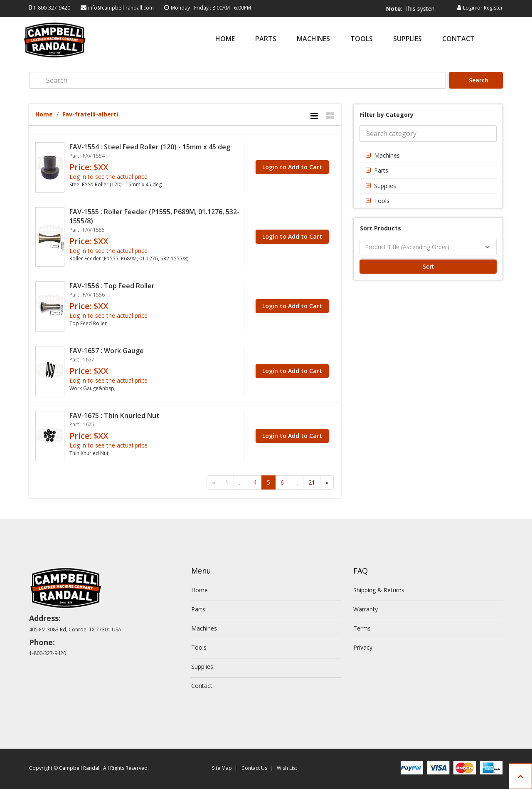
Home (225, 39)
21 (312, 482)
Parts (266, 39)
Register (493, 8)
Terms (362, 628)
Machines (313, 39)
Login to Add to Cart (292, 167)
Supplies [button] (385, 186)
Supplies (408, 39)
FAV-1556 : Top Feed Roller (112, 286)
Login (469, 8)
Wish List (287, 768)
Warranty (366, 609)
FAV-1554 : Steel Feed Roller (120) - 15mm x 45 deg (150, 147)
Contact (458, 39)
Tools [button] (382, 201)
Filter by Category (387, 115)
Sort (428, 266)
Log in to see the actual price (108, 177)
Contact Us (254, 768)
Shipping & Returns (379, 590)
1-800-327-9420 (52, 8)
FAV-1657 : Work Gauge (107, 351)
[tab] (428, 155)
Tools (362, 39)
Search (477, 80)
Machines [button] (387, 155)
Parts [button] (381, 170)
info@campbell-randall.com (121, 8)
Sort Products (381, 228)
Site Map (222, 768)
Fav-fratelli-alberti (90, 114)
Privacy (363, 647)
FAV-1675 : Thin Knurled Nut (115, 416)
